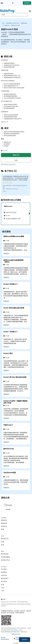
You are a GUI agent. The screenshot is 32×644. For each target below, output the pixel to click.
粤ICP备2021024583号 (5, 638)
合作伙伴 (4, 575)
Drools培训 (6, 25)
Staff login (16, 643)
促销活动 (4, 523)
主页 (3, 23)
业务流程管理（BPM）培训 (12, 23)
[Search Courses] (14, 15)
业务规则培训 (24, 23)
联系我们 (25, 640)
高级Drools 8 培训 (15, 25)
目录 (3, 545)
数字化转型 (5, 554)
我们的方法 (5, 539)
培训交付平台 (6, 560)
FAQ (3, 588)
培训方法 (4, 526)
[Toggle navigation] (30, 11)
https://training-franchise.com (10, 632)
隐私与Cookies (16, 634)
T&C (3, 591)
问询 (16, 160)
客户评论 (4, 581)
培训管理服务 (6, 557)
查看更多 (4, 44)
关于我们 (4, 569)
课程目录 (4, 520)
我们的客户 (5, 578)
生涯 (3, 585)
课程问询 (16, 155)
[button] (29, 213)
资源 (3, 529)
